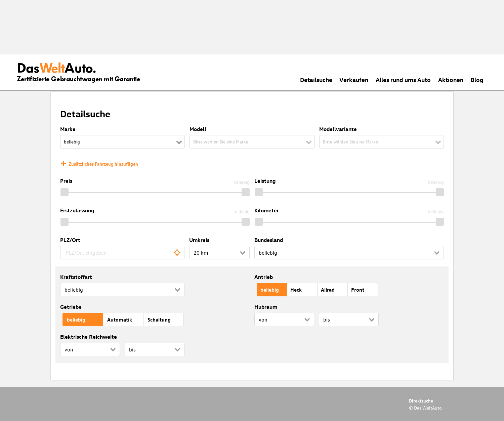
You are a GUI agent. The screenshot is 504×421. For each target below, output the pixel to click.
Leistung (265, 181)
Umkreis (199, 240)
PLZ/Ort (70, 240)
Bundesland (269, 240)
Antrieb (264, 277)
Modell (198, 129)
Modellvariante (338, 129)
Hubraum (266, 307)
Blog (477, 79)
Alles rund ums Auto (403, 79)
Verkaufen (354, 79)
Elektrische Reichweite (89, 337)
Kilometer (267, 210)
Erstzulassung (77, 210)
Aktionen (451, 79)
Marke (68, 129)
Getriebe (71, 307)
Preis (66, 181)
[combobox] (122, 253)
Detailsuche (316, 79)
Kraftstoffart (76, 277)
